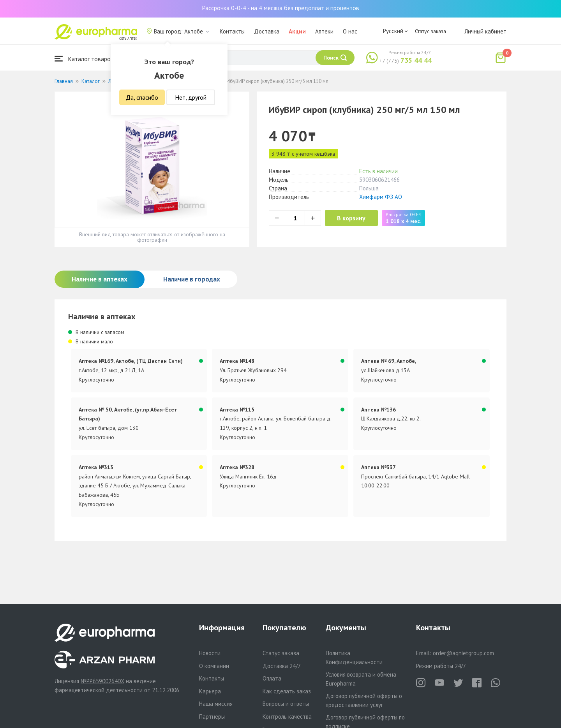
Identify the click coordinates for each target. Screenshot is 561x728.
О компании (214, 666)
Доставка (267, 31)
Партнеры (212, 717)
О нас (350, 31)
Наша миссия (216, 704)
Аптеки (324, 31)
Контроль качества (287, 717)
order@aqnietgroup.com (463, 653)
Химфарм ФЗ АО (381, 197)
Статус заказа (430, 31)
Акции (297, 31)
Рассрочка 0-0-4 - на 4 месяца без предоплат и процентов (280, 8)
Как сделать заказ (287, 691)
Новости (210, 653)
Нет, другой (191, 97)
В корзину (355, 218)
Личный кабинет (485, 31)
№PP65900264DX (102, 681)
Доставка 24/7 (282, 666)
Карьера (210, 691)
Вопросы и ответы (286, 704)
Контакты (232, 31)
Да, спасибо (142, 97)
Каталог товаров (84, 59)
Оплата (272, 678)
